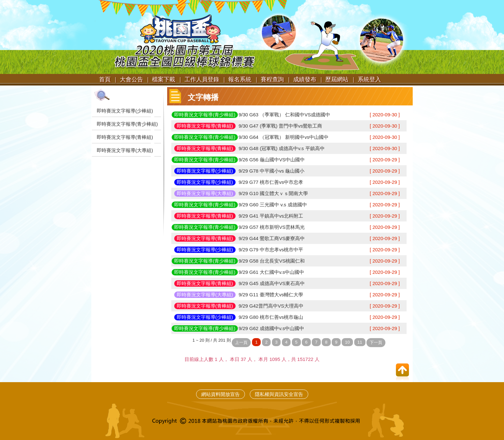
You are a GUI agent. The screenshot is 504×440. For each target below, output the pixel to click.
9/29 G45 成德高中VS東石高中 (272, 283)
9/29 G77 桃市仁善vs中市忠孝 (271, 182)
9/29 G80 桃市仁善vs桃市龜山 (271, 317)
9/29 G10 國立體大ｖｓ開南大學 (273, 193)
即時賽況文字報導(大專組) (125, 150)
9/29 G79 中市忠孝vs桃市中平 (271, 250)
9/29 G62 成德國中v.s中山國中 (271, 328)
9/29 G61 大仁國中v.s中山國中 (271, 272)
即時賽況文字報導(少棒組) (125, 111)
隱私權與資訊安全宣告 (279, 394)
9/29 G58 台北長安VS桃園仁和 (272, 261)
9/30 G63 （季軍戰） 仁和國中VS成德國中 (284, 115)
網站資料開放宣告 (221, 394)
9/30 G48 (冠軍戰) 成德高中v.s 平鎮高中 (281, 148)
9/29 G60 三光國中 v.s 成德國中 (273, 205)
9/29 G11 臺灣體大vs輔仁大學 (271, 295)
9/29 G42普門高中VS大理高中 (271, 306)
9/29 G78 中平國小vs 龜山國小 (271, 171)
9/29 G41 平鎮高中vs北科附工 (271, 216)
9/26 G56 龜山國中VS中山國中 (272, 160)
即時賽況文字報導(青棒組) (125, 137)
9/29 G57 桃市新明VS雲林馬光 (272, 227)
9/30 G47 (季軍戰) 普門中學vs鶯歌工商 (280, 126)
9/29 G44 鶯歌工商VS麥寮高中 (272, 238)
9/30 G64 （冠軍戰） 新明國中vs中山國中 (283, 137)
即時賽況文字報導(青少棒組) (127, 124)
